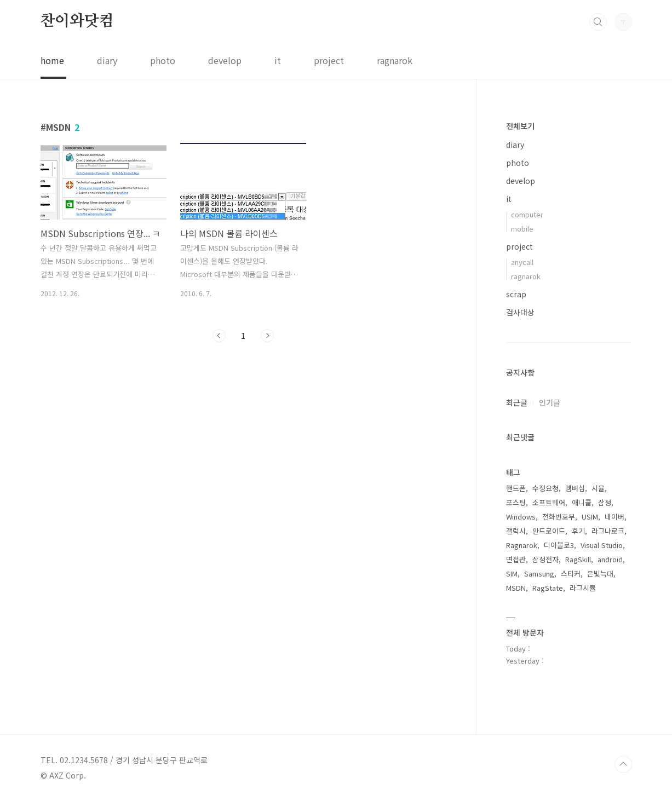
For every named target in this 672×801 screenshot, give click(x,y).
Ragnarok (522, 545)
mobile (522, 229)
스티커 (571, 574)
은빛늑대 (600, 574)
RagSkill (578, 559)
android (610, 559)
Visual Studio (602, 545)
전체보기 (520, 126)
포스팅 (516, 502)
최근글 (517, 402)
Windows (521, 517)
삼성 (605, 502)
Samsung (539, 574)
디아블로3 (559, 545)
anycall (522, 262)
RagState (548, 588)
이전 (219, 336)
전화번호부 (559, 517)
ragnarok (395, 60)
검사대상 (520, 312)
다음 (267, 336)
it (278, 60)
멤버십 (575, 488)
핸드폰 (516, 488)
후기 (578, 531)
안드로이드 (549, 531)
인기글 (550, 402)
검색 (598, 22)
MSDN (516, 588)
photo (163, 60)
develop (225, 60)
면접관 (516, 559)
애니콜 (582, 502)
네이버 (614, 517)
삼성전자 (545, 559)
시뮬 (598, 488)
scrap (516, 294)
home (52, 60)
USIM (590, 517)
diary (107, 60)
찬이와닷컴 (77, 21)
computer (527, 214)
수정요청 (545, 488)
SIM (512, 574)
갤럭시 (516, 531)
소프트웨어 (549, 502)
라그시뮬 (583, 588)
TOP (623, 764)
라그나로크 (608, 531)
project (329, 60)
